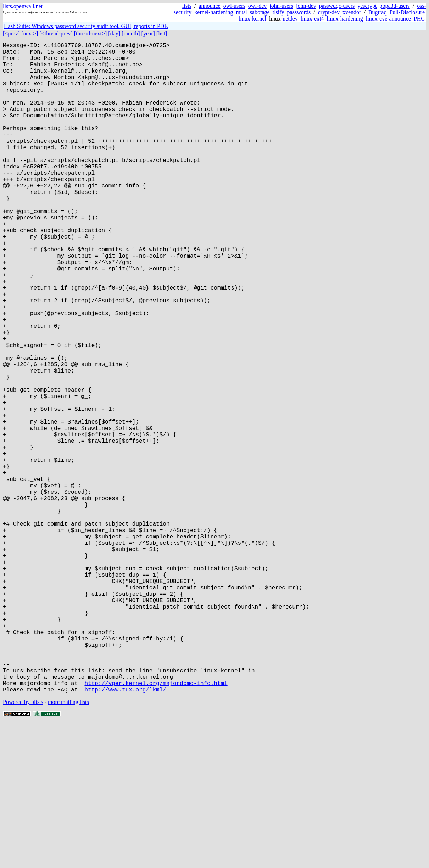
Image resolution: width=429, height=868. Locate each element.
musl (242, 12)
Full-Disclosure (407, 12)
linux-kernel (252, 19)
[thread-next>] (91, 33)
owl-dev (257, 6)
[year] (148, 33)
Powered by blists (23, 847)
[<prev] (11, 33)
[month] (131, 33)
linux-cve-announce (388, 19)
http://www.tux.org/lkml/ (125, 834)
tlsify (278, 12)
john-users (281, 6)
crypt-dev (329, 12)
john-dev (306, 6)
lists (187, 6)
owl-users (234, 6)
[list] (162, 33)
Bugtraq (378, 12)
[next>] (30, 33)
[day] (114, 33)
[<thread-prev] (56, 33)
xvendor (352, 12)
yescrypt (367, 6)
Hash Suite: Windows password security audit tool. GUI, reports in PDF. (86, 26)
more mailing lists (68, 847)
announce (209, 6)
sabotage (260, 12)
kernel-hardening (214, 12)
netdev (290, 19)
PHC (419, 19)
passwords (299, 12)
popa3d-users (394, 6)
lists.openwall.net (23, 6)
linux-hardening (345, 19)
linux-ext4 (312, 19)
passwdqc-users (337, 6)
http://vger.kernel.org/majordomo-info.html (156, 826)
